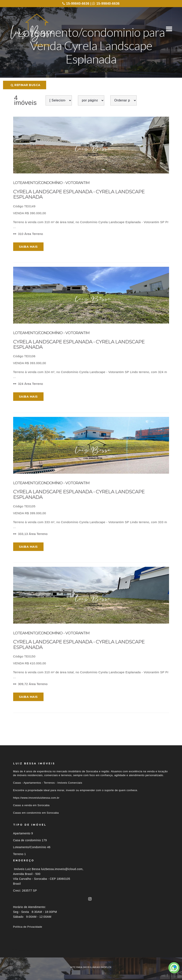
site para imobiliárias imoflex (91, 967)
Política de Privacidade (28, 927)
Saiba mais (28, 247)
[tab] (91, 950)
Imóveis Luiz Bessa (27, 869)
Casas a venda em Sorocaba (31, 805)
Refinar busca (26, 85)
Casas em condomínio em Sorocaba (36, 813)
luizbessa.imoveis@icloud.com (62, 869)
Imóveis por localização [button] (30, 950)
